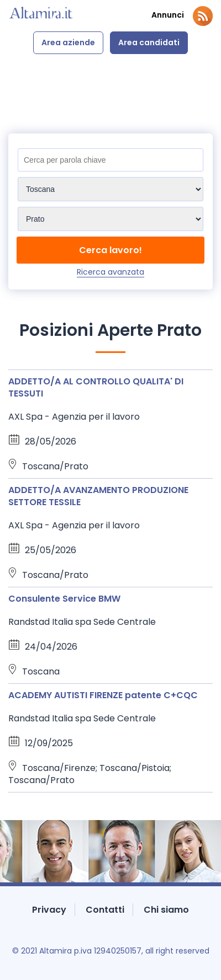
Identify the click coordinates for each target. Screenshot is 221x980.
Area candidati (149, 42)
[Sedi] (110, 189)
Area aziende (68, 42)
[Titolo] (110, 160)
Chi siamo (166, 910)
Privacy (49, 910)
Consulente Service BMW (64, 599)
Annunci (168, 15)
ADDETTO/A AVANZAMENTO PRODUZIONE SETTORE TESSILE (98, 496)
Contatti (105, 910)
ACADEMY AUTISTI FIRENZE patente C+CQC (103, 695)
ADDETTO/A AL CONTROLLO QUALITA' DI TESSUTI (96, 387)
